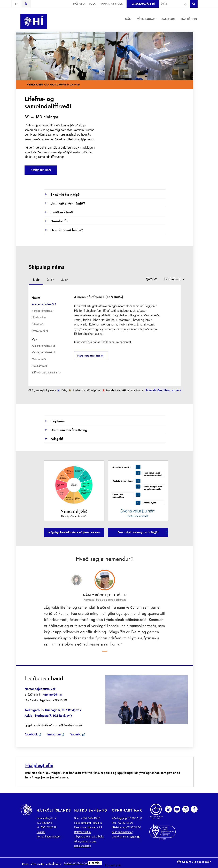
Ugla (92, 4)
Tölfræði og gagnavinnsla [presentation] (46, 373)
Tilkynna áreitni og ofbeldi (89, 837)
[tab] (36, 280)
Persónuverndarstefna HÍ (88, 827)
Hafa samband (83, 823)
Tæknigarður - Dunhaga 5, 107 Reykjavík (53, 710)
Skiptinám (55, 421)
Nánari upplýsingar (76, 863)
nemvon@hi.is (52, 695)
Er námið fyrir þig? (62, 195)
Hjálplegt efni (39, 765)
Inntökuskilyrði (59, 213)
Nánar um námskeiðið (90, 356)
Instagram (54, 735)
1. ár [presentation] (36, 280)
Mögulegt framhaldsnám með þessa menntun (74, 532)
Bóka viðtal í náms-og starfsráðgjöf (138, 532)
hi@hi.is (98, 823)
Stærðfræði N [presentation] (40, 331)
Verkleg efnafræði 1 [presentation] (43, 311)
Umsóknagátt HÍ (143, 4)
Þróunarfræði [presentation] (39, 366)
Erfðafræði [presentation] (38, 324)
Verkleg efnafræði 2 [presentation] (43, 352)
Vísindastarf (147, 19)
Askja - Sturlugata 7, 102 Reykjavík (48, 716)
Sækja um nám (41, 170)
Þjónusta (79, 4)
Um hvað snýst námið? (64, 204)
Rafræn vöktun (82, 832)
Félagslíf (53, 439)
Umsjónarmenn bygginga (126, 837)
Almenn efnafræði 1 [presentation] (44, 304)
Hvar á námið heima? (64, 230)
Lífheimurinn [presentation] (39, 317)
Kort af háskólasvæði (48, 837)
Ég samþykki (113, 865)
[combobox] (173, 4)
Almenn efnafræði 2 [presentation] (43, 346)
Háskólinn (189, 19)
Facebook (31, 735)
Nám (128, 19)
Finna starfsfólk (111, 4)
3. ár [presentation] (65, 280)
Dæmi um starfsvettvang (66, 430)
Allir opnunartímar (122, 832)
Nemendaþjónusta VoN (41, 689)
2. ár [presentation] (50, 280)
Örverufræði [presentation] (39, 359)
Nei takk (95, 863)
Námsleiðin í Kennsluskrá (164, 390)
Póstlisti (41, 832)
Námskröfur (56, 221)
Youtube (76, 735)
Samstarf (168, 19)
